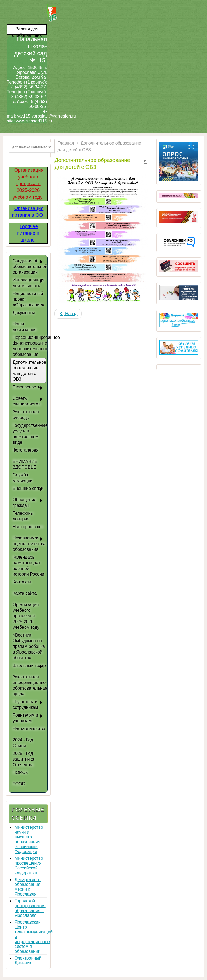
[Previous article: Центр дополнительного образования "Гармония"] (68, 314)
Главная (66, 143)
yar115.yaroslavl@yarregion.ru (47, 116)
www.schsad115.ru (34, 121)
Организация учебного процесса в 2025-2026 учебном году (28, 184)
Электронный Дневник (28, 960)
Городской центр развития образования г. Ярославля (30, 908)
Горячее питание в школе (28, 233)
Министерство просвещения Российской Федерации (29, 866)
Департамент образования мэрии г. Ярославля (28, 887)
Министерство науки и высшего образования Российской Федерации (29, 839)
